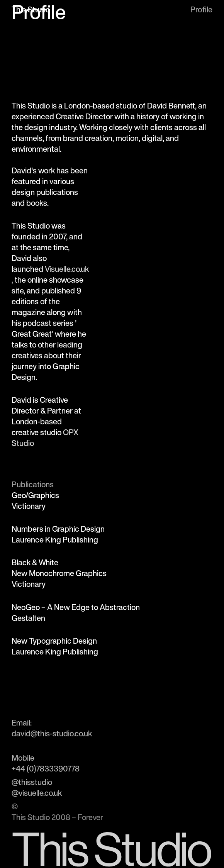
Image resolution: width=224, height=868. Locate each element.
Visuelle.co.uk (67, 269)
